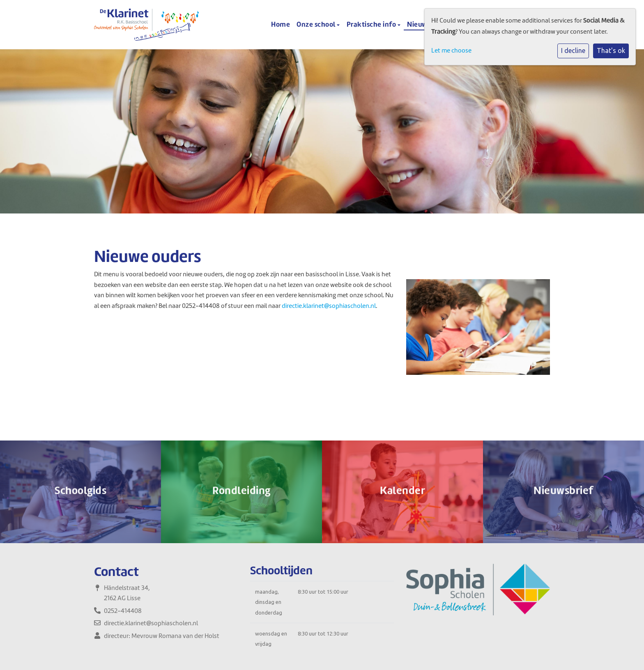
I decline (573, 50)
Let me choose (451, 50)
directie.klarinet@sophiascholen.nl (329, 306)
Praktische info (372, 24)
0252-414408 (123, 611)
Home (281, 24)
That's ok (611, 50)
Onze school (317, 24)
